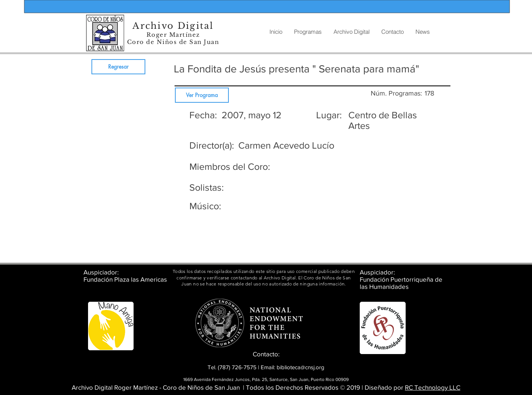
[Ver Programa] (202, 95)
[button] (351, 32)
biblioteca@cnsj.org (301, 367)
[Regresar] (118, 67)
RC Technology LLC (433, 387)
